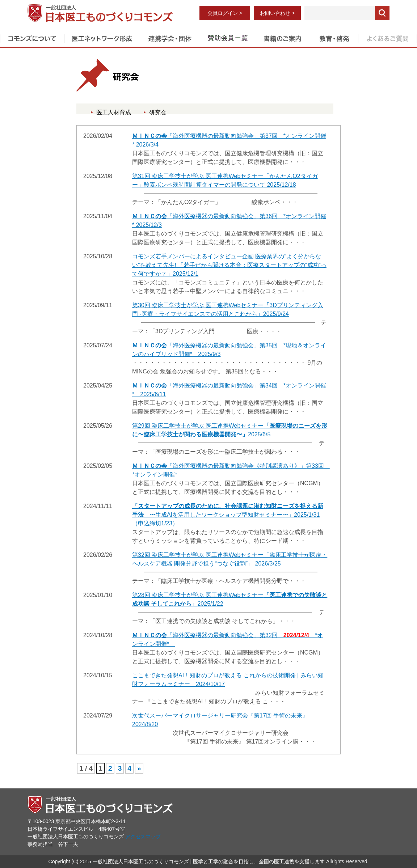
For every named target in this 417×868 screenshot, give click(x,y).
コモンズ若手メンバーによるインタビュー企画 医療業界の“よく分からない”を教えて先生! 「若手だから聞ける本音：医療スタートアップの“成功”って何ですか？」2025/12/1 (229, 265)
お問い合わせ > (277, 13)
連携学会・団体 (170, 37)
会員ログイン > (225, 13)
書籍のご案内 (282, 37)
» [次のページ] (139, 768)
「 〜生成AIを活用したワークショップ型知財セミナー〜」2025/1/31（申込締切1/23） (228, 515)
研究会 (158, 112)
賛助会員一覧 (227, 37)
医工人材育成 (114, 112)
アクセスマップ (143, 837)
